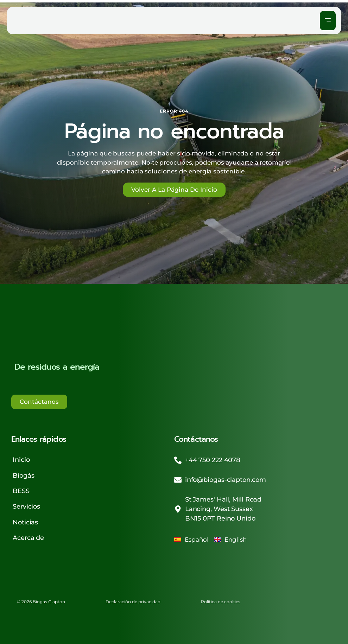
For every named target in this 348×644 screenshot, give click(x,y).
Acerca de (28, 535)
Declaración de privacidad (136, 599)
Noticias (25, 520)
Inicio (21, 459)
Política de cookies (225, 599)
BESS (21, 490)
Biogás (23, 474)
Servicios (26, 505)
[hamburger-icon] (328, 21)
